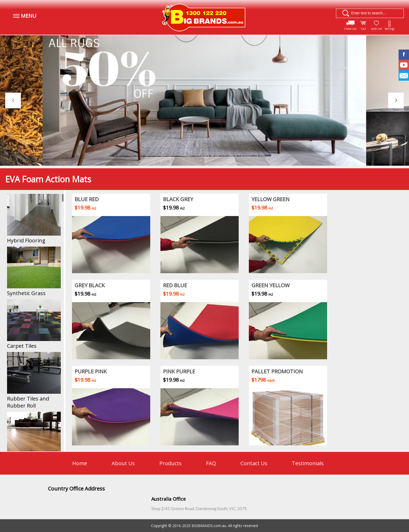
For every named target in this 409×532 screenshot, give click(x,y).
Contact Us (254, 463)
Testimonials (308, 463)
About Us (123, 463)
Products (170, 463)
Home (80, 463)
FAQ (211, 463)
